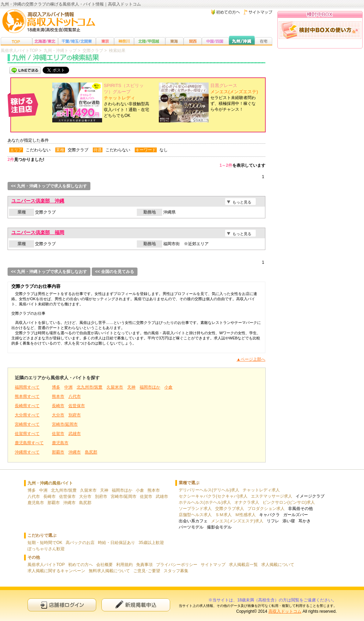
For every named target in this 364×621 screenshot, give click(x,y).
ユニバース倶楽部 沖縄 (38, 201)
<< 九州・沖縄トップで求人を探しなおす (49, 186)
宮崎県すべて (27, 424)
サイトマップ (213, 565)
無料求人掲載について (109, 571)
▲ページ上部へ (251, 359)
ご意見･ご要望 (147, 571)
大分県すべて (27, 415)
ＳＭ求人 (223, 515)
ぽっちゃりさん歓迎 (46, 549)
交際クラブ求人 (230, 509)
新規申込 (136, 605)
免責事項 (144, 565)
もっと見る (242, 202)
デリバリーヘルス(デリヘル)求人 (209, 490)
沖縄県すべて (27, 452)
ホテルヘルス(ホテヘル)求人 (205, 502)
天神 (131, 387)
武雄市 (75, 434)
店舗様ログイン (62, 605)
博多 (56, 387)
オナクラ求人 (247, 502)
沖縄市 (75, 452)
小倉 (168, 387)
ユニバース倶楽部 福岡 (38, 232)
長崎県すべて (27, 406)
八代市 (75, 396)
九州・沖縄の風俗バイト (50, 483)
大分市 (58, 415)
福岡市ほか (150, 387)
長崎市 (58, 406)
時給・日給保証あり (117, 543)
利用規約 (124, 565)
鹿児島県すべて (29, 443)
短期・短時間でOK (45, 543)
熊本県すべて (27, 396)
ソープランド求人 (195, 509)
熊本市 (58, 396)
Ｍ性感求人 (245, 515)
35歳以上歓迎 (151, 543)
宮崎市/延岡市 (65, 424)
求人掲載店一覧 (243, 565)
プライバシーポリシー (177, 565)
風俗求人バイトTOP (46, 565)
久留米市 (115, 387)
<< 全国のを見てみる (115, 272)
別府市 (75, 415)
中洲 (68, 387)
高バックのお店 (80, 543)
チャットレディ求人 (261, 490)
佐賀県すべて (27, 434)
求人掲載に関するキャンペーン (56, 571)
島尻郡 (91, 452)
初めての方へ (80, 565)
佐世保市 (77, 406)
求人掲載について (278, 565)
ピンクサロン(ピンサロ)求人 (289, 502)
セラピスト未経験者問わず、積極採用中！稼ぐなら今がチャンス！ (234, 97)
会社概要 (104, 565)
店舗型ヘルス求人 (195, 515)
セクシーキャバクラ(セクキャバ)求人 (213, 496)
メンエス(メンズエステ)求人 (237, 521)
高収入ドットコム (285, 611)
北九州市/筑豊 (90, 387)
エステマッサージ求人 (272, 496)
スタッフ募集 (176, 571)
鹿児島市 (60, 443)
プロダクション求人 (266, 509)
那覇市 (58, 452)
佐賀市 (58, 434)
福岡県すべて (27, 387)
